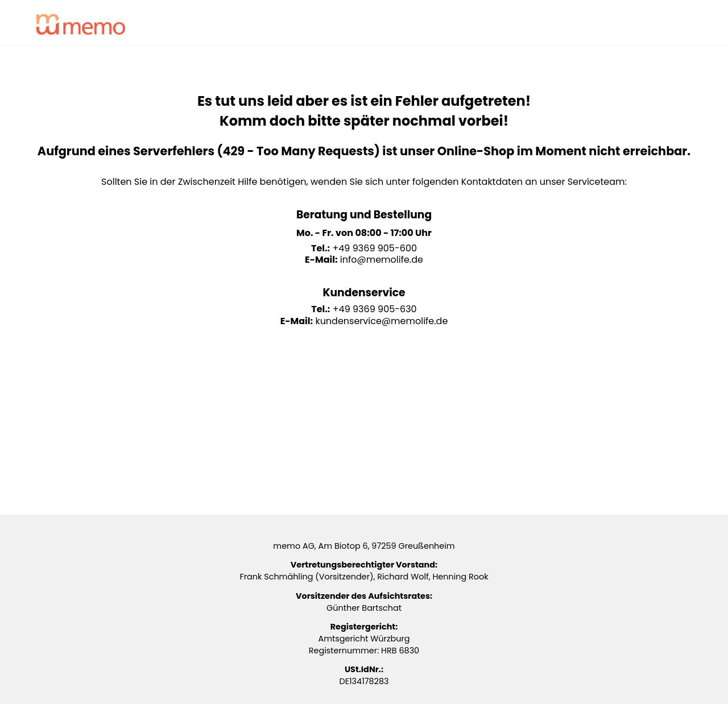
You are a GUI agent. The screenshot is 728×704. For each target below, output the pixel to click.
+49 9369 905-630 (375, 309)
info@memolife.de (382, 260)
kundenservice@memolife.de (381, 321)
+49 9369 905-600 (375, 248)
